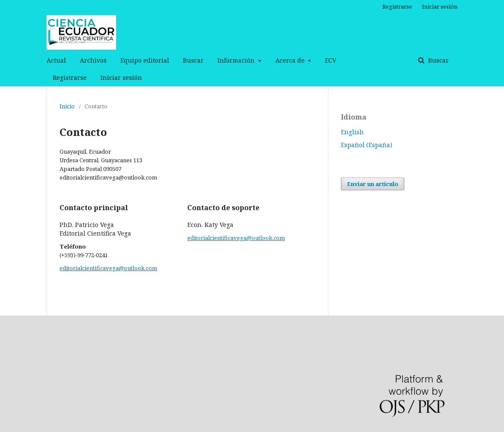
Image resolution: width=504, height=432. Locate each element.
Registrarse (70, 77)
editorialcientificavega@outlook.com (108, 268)
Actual (56, 60)
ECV (331, 60)
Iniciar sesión (121, 77)
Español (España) (367, 145)
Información (237, 60)
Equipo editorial (145, 60)
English (352, 132)
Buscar (193, 60)
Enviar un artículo (373, 184)
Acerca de (291, 60)
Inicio (67, 106)
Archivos (93, 60)
